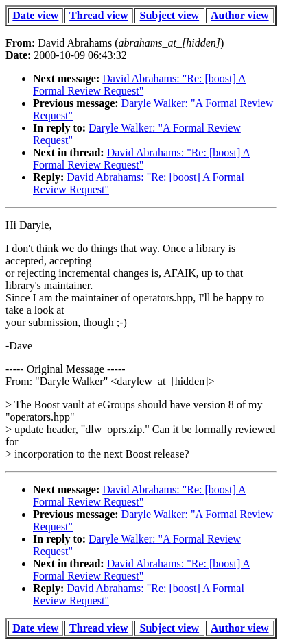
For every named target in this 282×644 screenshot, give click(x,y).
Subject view (170, 15)
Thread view (98, 15)
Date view (35, 15)
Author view (240, 15)
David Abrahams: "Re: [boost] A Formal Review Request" (139, 85)
